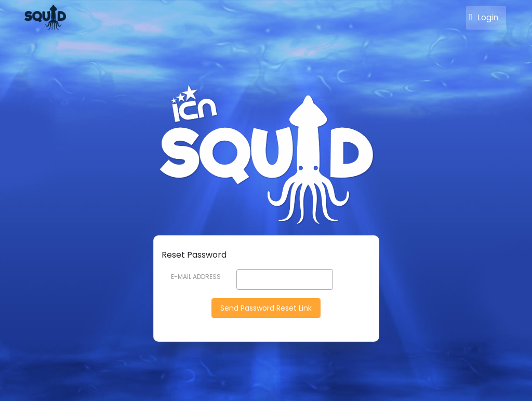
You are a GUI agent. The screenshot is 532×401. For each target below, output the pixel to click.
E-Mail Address (196, 277)
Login (483, 20)
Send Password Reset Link (266, 308)
